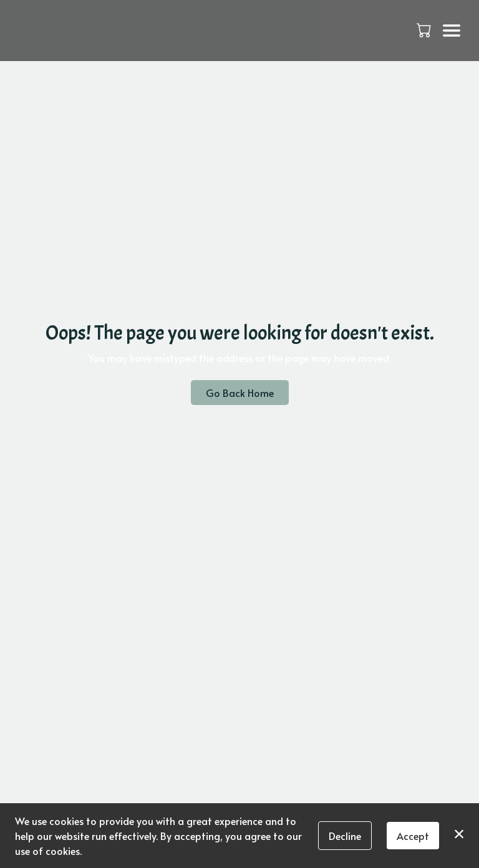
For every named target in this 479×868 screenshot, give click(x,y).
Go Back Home (240, 393)
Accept (413, 836)
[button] (425, 30)
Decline (345, 836)
